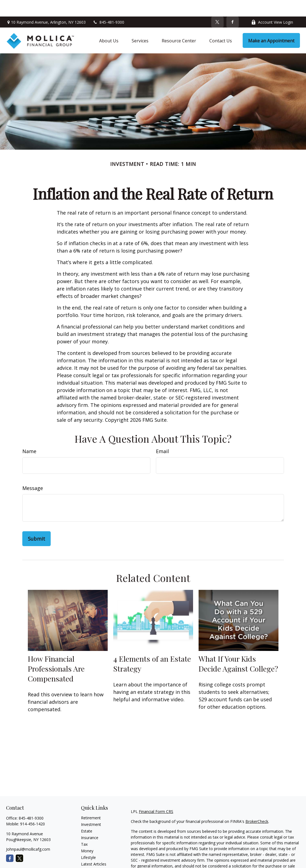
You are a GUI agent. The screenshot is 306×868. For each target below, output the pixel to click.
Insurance (90, 821)
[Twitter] (217, 6)
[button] (109, 24)
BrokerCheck (257, 805)
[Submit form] (36, 522)
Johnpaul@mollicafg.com (28, 833)
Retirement (91, 801)
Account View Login (272, 6)
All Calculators (94, 861)
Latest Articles (94, 848)
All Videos (90, 854)
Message (33, 472)
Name (29, 435)
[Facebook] (233, 6)
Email (162, 435)
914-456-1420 (33, 807)
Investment (91, 808)
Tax (84, 828)
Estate (87, 814)
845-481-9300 (108, 6)
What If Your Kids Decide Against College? (238, 647)
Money (87, 834)
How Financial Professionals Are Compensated (56, 652)
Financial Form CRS (156, 795)
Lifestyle (88, 841)
